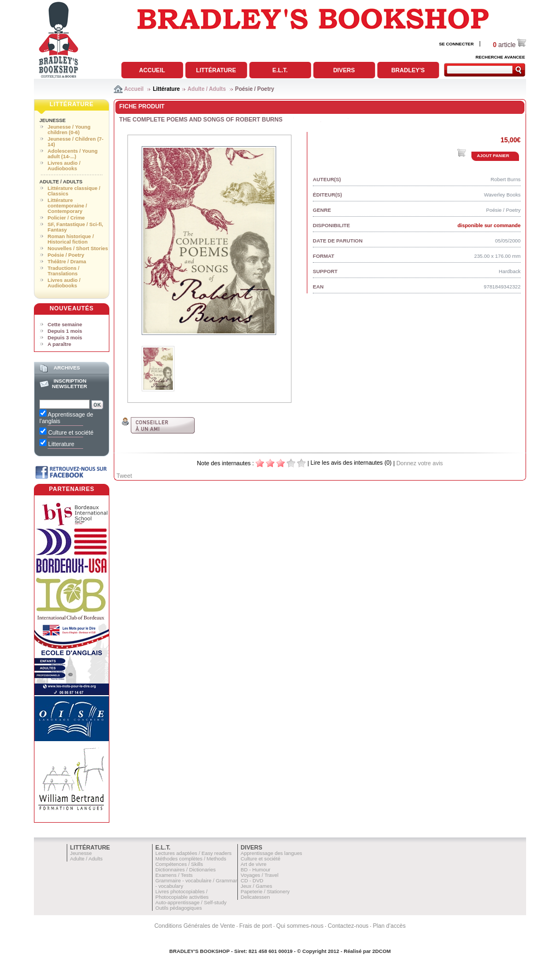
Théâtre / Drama (67, 262)
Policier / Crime (66, 218)
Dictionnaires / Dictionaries (185, 870)
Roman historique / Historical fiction (71, 239)
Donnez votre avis (420, 463)
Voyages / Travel (259, 875)
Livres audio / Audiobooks (64, 166)
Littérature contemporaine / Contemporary (67, 206)
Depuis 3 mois (65, 338)
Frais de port (255, 926)
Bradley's (408, 70)
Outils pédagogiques (179, 908)
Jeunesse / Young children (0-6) (69, 130)
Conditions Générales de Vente (195, 926)
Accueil (152, 70)
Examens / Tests (174, 875)
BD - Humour (255, 870)
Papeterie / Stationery (265, 892)
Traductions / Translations (63, 271)
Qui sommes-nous (300, 926)
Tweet (124, 476)
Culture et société (261, 859)
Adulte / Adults (207, 89)
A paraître (59, 344)
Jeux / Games (256, 886)
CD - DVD (252, 881)
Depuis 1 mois (65, 331)
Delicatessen (255, 897)
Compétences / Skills (179, 864)
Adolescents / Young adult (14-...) (72, 154)
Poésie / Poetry (255, 89)
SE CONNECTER (457, 44)
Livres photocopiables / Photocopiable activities (182, 894)
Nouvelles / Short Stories (78, 249)
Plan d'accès (389, 926)
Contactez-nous (348, 926)
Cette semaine (65, 325)
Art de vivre (253, 864)
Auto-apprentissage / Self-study (191, 903)
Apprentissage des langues (272, 853)
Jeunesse (52, 120)
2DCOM (382, 951)
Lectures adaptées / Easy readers (194, 853)
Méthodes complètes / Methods (191, 859)
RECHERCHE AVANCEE (500, 57)
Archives (67, 368)
